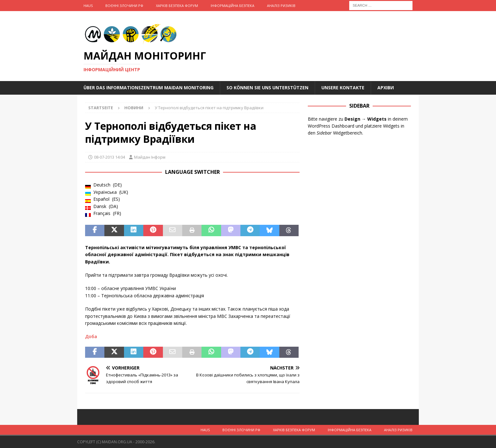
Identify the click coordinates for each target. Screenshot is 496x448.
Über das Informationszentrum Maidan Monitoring (149, 88)
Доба (91, 336)
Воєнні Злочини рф (124, 6)
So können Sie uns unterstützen (267, 88)
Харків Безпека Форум (177, 6)
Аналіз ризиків (281, 6)
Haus (88, 6)
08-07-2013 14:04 (109, 157)
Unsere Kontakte (343, 88)
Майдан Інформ (150, 157)
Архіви (386, 88)
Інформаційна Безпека (232, 6)
